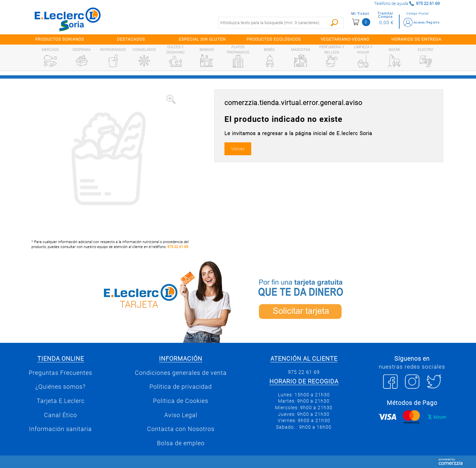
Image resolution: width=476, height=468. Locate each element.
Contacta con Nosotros (181, 429)
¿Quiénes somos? (60, 387)
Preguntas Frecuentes (60, 373)
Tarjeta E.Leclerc (61, 401)
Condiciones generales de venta (181, 373)
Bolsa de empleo (181, 443)
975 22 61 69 (178, 247)
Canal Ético (60, 415)
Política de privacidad (181, 387)
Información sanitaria (60, 429)
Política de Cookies (181, 401)
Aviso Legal (181, 415)
